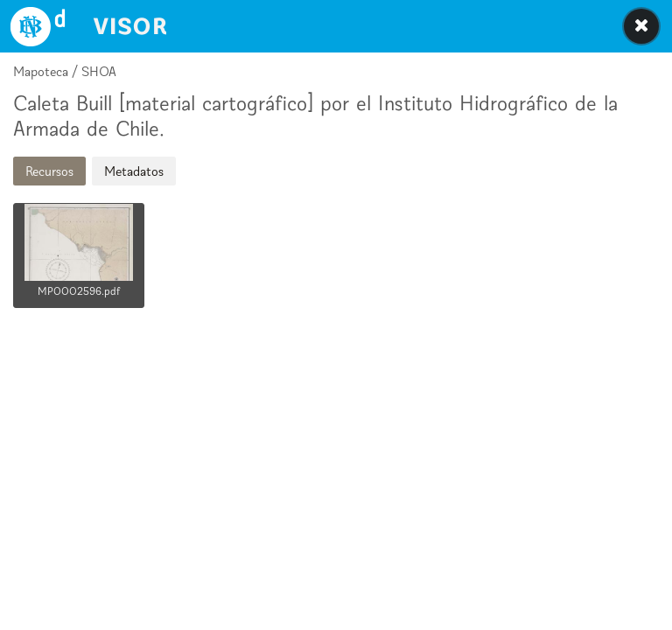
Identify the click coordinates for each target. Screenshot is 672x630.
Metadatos (134, 171)
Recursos (49, 171)
